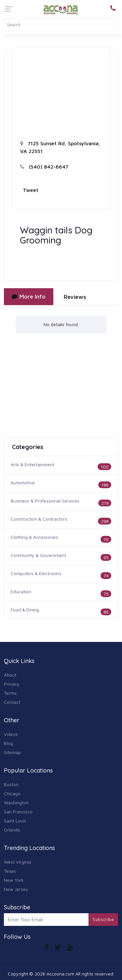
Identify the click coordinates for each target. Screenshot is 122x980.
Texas (10, 871)
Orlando (12, 830)
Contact (12, 702)
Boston (11, 784)
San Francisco (18, 812)
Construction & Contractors (39, 519)
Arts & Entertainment (33, 464)
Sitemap (12, 752)
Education (21, 591)
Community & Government (38, 555)
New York (14, 880)
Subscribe (103, 919)
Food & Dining (25, 610)
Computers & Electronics (36, 573)
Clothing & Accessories (34, 537)
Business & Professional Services (45, 501)
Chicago (12, 793)
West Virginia (18, 862)
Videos (11, 734)
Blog (8, 743)
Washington (16, 803)
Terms (10, 693)
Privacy (12, 684)
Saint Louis (15, 821)
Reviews (75, 297)
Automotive (23, 483)
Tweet (31, 190)
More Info (29, 296)
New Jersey (16, 889)
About (10, 675)
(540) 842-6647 (44, 167)
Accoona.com (60, 974)
